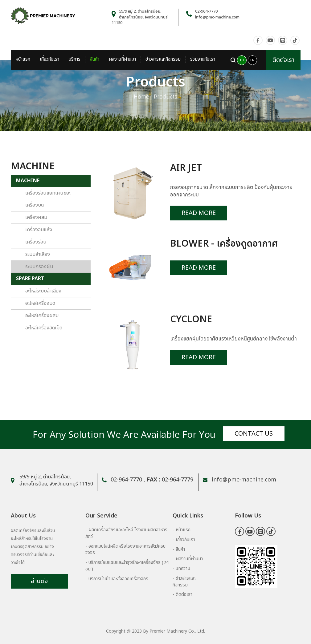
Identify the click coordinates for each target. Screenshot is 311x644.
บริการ (75, 59)
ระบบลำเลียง (38, 254)
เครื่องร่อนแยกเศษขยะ (48, 193)
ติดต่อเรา (283, 60)
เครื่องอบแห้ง (39, 230)
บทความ (183, 569)
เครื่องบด (35, 205)
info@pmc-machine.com (217, 17)
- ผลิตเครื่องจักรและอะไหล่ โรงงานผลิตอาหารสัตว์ (126, 533)
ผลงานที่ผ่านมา (122, 59)
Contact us (254, 434)
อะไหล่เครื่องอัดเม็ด (44, 328)
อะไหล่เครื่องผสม (42, 316)
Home (141, 97)
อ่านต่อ (39, 581)
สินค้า (95, 59)
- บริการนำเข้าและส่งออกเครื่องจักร (117, 579)
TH (242, 60)
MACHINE (28, 181)
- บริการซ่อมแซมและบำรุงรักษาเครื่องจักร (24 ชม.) (127, 566)
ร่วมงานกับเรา (203, 59)
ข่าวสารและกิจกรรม (163, 59)
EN (252, 60)
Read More (199, 213)
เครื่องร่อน (36, 242)
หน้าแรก (23, 59)
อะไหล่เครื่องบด (40, 303)
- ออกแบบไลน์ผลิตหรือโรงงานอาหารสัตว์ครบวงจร (125, 549)
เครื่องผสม (36, 217)
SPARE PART (30, 279)
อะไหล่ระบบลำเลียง (43, 291)
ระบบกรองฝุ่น (39, 267)
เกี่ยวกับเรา (49, 59)
